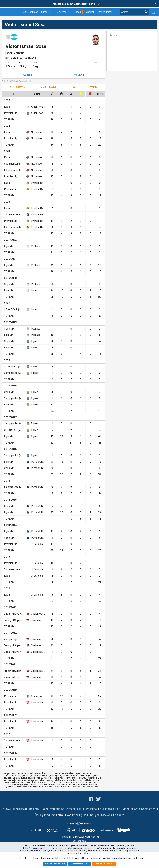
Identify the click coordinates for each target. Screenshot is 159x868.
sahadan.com (80, 841)
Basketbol (61, 12)
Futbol (45, 12)
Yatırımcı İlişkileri (77, 815)
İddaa (78, 12)
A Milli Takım (48, 87)
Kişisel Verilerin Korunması (58, 809)
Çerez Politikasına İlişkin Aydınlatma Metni (104, 858)
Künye (7, 809)
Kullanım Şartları (110, 809)
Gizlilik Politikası (87, 809)
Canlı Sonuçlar (30, 12)
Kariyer (27, 75)
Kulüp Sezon (17, 87)
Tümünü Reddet (79, 864)
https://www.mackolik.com (37, 848)
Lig (73, 87)
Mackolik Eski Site (113, 815)
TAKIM (94, 87)
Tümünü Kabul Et (104, 864)
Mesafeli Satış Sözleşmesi (139, 809)
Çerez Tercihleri (55, 864)
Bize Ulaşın (20, 809)
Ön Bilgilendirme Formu (50, 815)
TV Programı (105, 12)
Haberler (89, 12)
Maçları (79, 75)
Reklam (34, 809)
